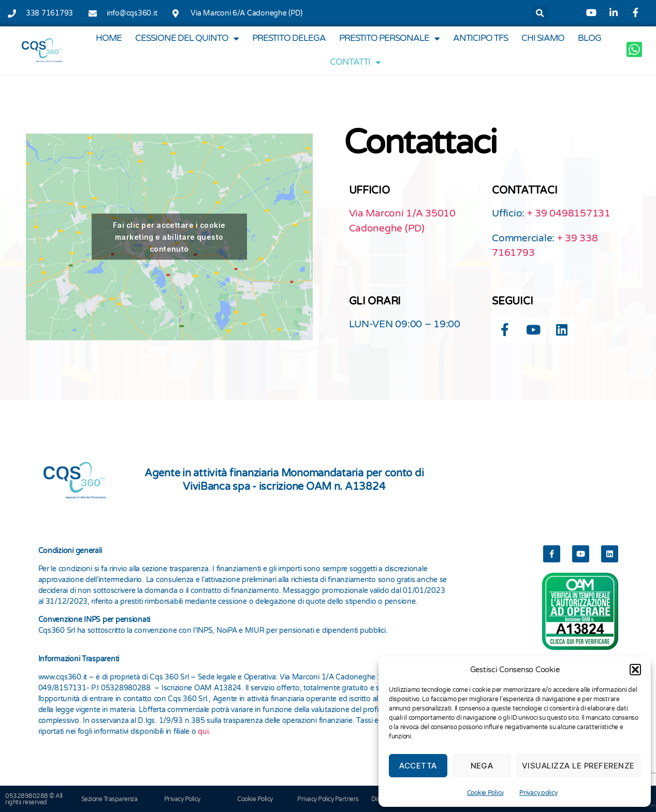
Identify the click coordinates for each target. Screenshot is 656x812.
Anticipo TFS (480, 38)
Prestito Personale (389, 39)
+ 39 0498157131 (569, 213)
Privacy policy (538, 793)
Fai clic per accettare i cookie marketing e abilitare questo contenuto (169, 237)
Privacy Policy (182, 799)
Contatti (355, 62)
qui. (204, 731)
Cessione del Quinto (187, 39)
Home (109, 38)
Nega (482, 766)
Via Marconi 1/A (387, 213)
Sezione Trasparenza (110, 799)
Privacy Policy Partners (328, 799)
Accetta (418, 766)
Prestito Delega (289, 38)
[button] (635, 670)
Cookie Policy (486, 793)
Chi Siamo (543, 38)
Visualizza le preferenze (578, 766)
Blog (589, 38)
